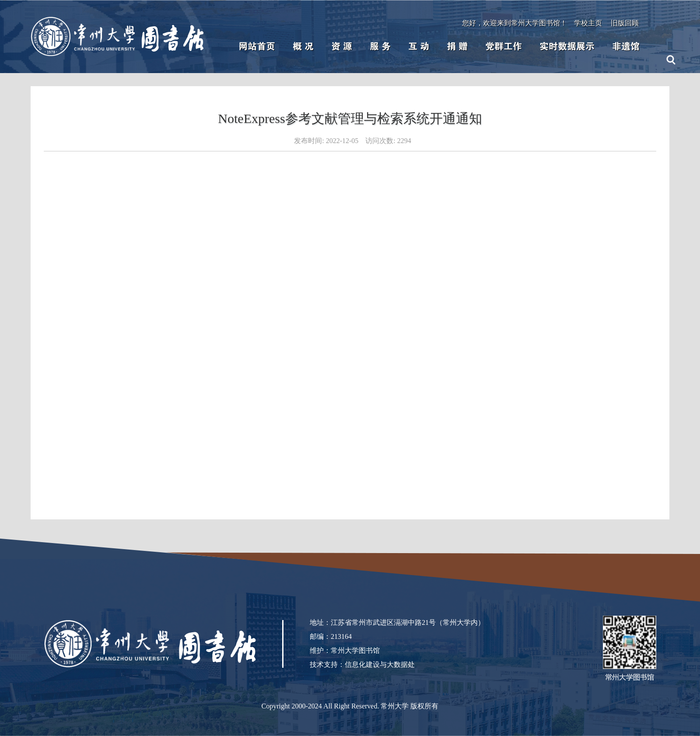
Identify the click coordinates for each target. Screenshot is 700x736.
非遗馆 (626, 46)
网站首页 (257, 46)
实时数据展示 (567, 46)
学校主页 (588, 23)
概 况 (303, 46)
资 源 (342, 46)
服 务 (380, 46)
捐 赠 (457, 46)
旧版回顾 (625, 23)
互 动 (419, 46)
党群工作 (504, 46)
